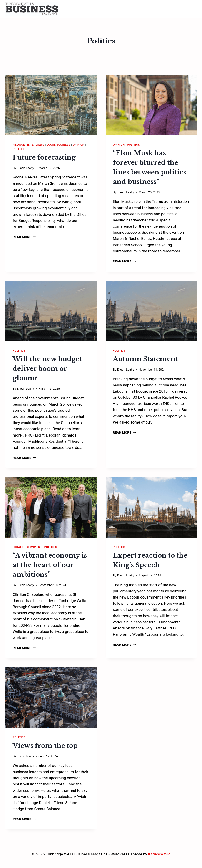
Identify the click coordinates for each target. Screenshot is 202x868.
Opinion (79, 145)
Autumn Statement (145, 359)
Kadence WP (159, 854)
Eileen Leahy (25, 168)
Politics (19, 149)
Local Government (27, 547)
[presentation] (51, 105)
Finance (19, 145)
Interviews (36, 145)
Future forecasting (44, 157)
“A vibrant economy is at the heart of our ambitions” (50, 565)
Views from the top (45, 746)
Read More (24, 237)
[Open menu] (192, 9)
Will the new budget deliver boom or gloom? (47, 369)
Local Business (59, 145)
